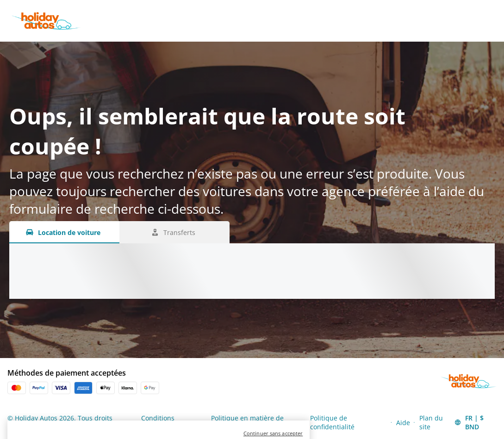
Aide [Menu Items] (403, 423)
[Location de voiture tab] (64, 232)
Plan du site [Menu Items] (431, 422)
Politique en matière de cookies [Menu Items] (247, 422)
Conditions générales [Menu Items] (158, 422)
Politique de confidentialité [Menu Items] (332, 422)
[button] (475, 422)
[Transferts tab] (174, 232)
